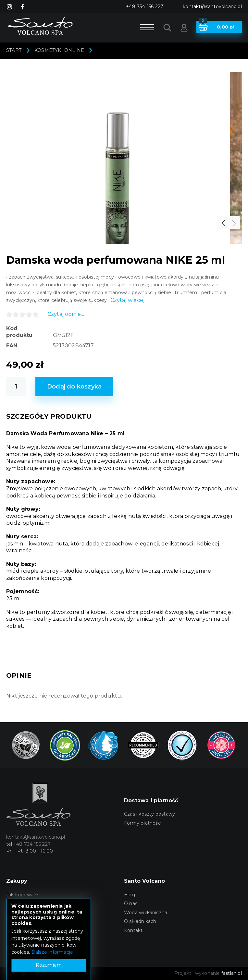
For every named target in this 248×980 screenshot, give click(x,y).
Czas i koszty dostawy (149, 814)
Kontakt (133, 930)
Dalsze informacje (52, 952)
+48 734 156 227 (145, 6)
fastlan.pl (232, 973)
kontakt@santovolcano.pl (212, 6)
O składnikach (140, 921)
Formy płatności (143, 823)
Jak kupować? (22, 895)
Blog (130, 895)
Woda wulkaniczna (146, 913)
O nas (131, 903)
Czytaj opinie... (66, 314)
